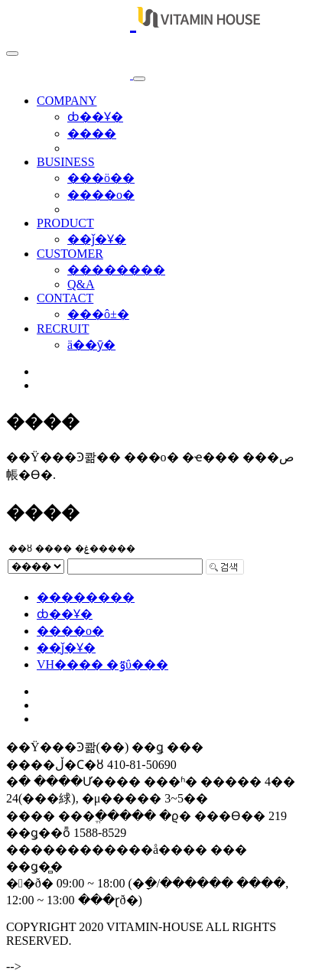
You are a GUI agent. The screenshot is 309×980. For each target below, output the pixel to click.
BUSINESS (66, 162)
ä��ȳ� (91, 345)
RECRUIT (63, 329)
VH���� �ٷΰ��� (102, 664)
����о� (101, 195)
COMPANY (67, 101)
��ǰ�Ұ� (97, 239)
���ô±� (98, 314)
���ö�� (101, 178)
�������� (116, 270)
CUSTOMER (70, 254)
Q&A (81, 284)
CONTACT (65, 298)
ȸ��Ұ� (95, 117)
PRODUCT (65, 223)
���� (92, 133)
